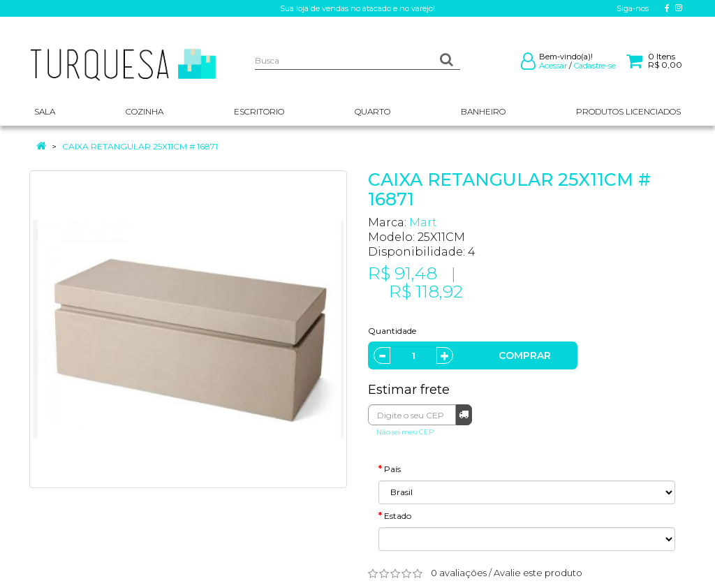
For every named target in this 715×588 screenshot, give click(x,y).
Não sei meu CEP (405, 432)
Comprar (525, 355)
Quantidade (392, 331)
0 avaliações (459, 573)
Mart (423, 222)
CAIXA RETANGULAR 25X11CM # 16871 (140, 146)
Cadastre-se (595, 66)
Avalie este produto (538, 573)
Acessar (553, 66)
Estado (398, 516)
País (392, 469)
